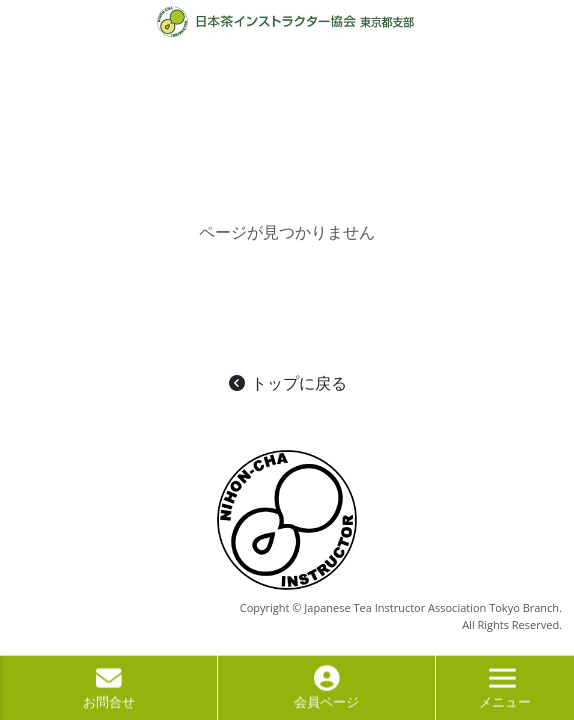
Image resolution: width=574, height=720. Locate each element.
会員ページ (326, 692)
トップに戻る (287, 383)
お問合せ (109, 692)
